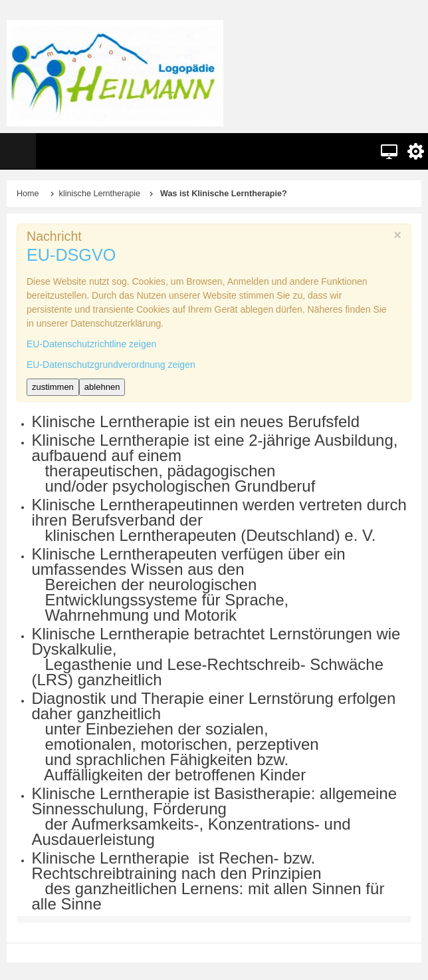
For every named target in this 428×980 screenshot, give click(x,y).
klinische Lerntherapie (100, 194)
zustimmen (53, 387)
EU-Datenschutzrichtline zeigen (91, 344)
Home (28, 194)
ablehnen (102, 387)
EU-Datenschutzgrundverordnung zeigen (111, 365)
